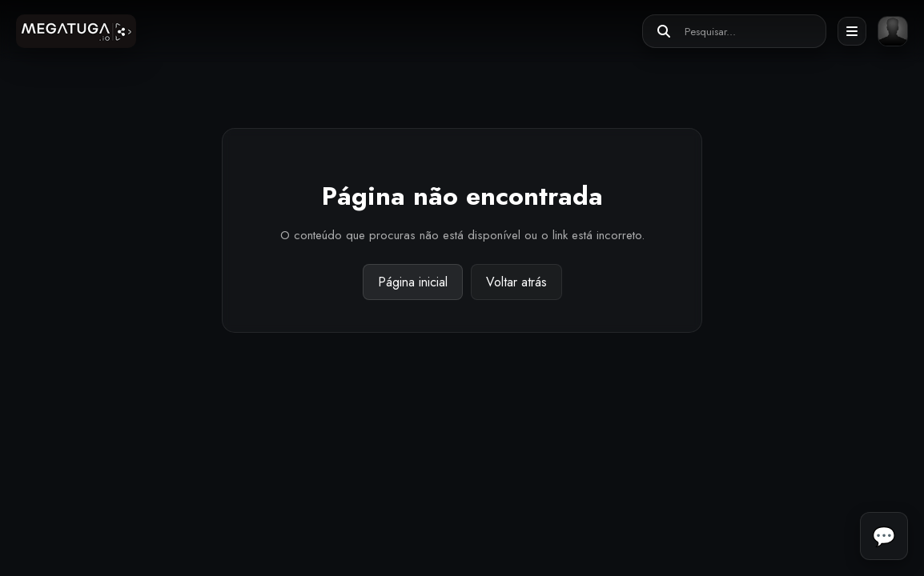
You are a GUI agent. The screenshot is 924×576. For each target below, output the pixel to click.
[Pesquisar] (664, 32)
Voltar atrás (516, 282)
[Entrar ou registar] (893, 31)
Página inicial (413, 282)
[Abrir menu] (852, 31)
